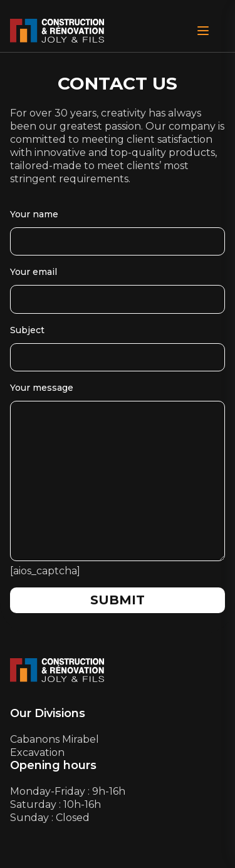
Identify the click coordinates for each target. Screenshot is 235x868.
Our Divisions (48, 714)
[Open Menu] (203, 31)
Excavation (37, 752)
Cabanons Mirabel (55, 739)
